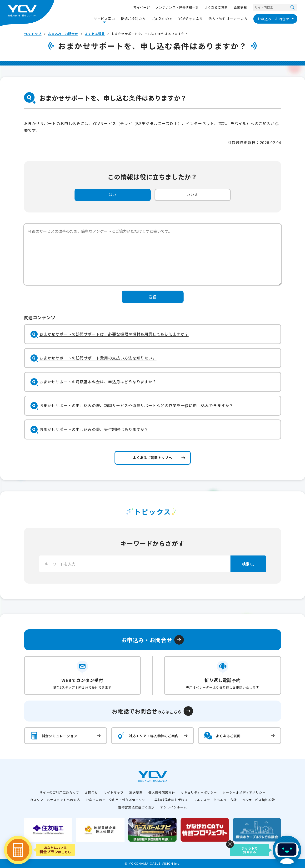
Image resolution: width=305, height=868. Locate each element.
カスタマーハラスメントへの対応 (55, 800)
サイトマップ (114, 792)
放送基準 (136, 792)
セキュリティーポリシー (199, 792)
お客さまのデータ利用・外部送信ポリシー (117, 800)
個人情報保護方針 (162, 792)
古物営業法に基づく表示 (136, 807)
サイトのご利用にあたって (59, 792)
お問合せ (91, 792)
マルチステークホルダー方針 (215, 800)
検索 (248, 564)
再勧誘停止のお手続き (171, 800)
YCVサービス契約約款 (259, 800)
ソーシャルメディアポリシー (244, 792)
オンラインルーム (174, 807)
